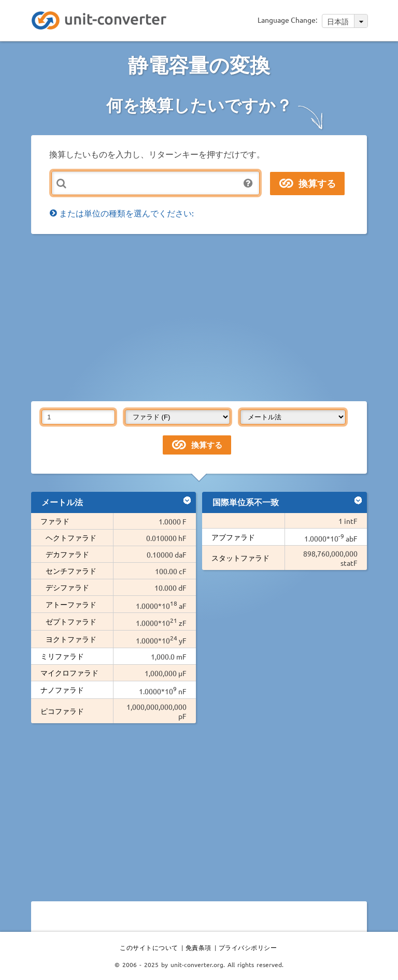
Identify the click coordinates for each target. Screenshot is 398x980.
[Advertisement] (215, 317)
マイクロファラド (69, 672)
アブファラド (233, 537)
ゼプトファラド (71, 621)
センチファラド (71, 571)
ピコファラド (62, 711)
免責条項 (198, 947)
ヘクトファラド (71, 537)
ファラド (55, 521)
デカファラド (67, 554)
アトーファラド (71, 604)
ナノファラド (62, 690)
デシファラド (67, 587)
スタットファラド (240, 558)
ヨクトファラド (71, 639)
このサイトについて (149, 947)
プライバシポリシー (248, 947)
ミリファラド (62, 656)
